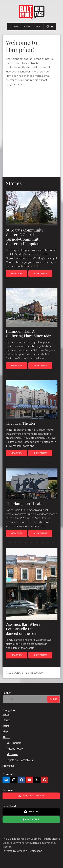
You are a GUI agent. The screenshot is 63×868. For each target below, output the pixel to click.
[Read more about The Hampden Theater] (32, 484)
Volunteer (12, 754)
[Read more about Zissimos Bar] (32, 584)
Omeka (21, 851)
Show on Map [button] (40, 274)
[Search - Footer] (25, 699)
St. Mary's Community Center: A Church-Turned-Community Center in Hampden (25, 237)
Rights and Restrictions (20, 760)
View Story (17, 274)
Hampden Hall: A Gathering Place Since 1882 (28, 333)
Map (38, 27)
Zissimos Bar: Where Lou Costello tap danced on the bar (23, 629)
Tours (27, 27)
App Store (31, 812)
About (6, 737)
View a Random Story (31, 796)
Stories (14, 27)
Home (6, 714)
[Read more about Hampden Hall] (32, 308)
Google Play (31, 820)
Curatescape (35, 851)
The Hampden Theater (25, 503)
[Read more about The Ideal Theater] (32, 400)
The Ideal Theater (21, 423)
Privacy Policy (15, 749)
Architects (8, 766)
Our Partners (14, 743)
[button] (50, 27)
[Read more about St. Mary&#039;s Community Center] (32, 209)
